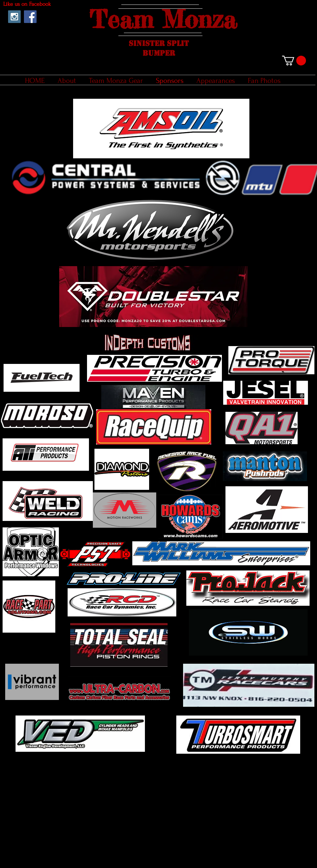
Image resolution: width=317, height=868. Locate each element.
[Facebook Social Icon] (30, 17)
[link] (294, 61)
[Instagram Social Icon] (14, 17)
